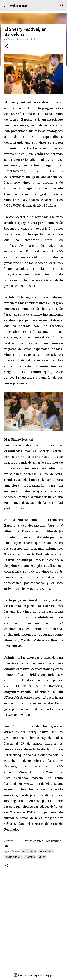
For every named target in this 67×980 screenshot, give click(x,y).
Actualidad (29, 851)
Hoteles (30, 857)
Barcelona (46, 851)
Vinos (42, 857)
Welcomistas (19, 6)
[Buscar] (62, 6)
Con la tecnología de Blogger (33, 975)
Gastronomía (14, 857)
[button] (6, 46)
